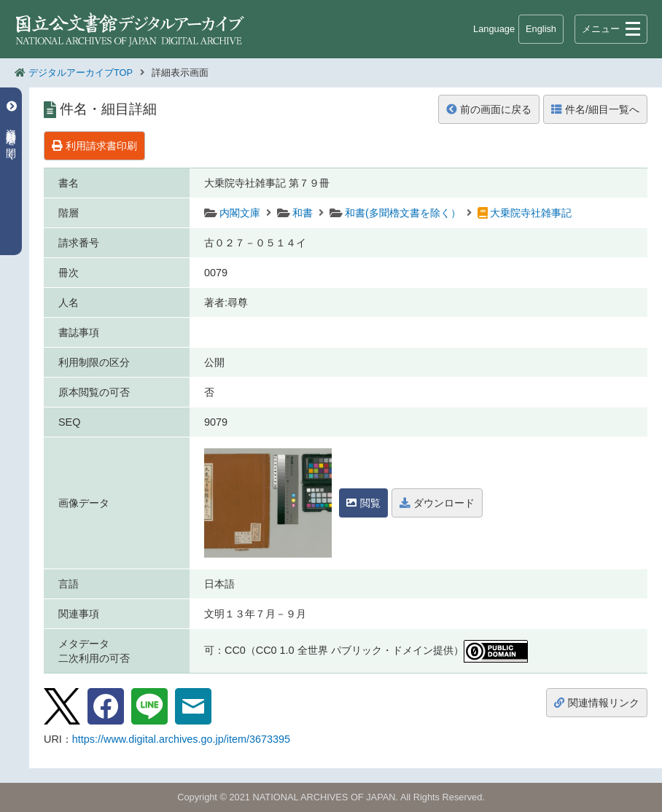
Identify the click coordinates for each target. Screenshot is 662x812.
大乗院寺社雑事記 (531, 213)
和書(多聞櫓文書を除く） (403, 213)
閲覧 (363, 503)
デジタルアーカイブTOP (81, 73)
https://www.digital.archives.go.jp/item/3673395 (181, 739)
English (541, 29)
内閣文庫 (240, 213)
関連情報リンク (597, 703)
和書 (303, 213)
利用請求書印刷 (94, 146)
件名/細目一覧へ (595, 109)
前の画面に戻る (489, 109)
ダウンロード (437, 503)
